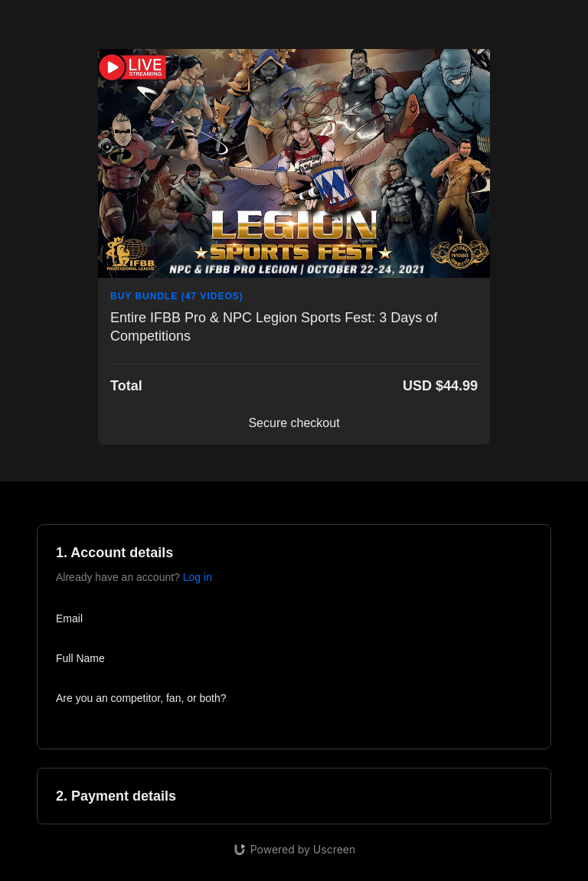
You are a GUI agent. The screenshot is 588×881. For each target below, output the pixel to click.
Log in (198, 577)
